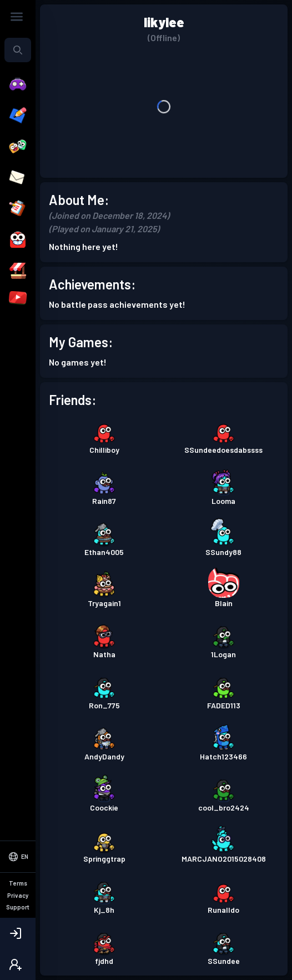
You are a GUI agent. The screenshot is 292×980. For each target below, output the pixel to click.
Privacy (18, 895)
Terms (18, 883)
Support (18, 907)
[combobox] (18, 50)
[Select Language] (18, 857)
